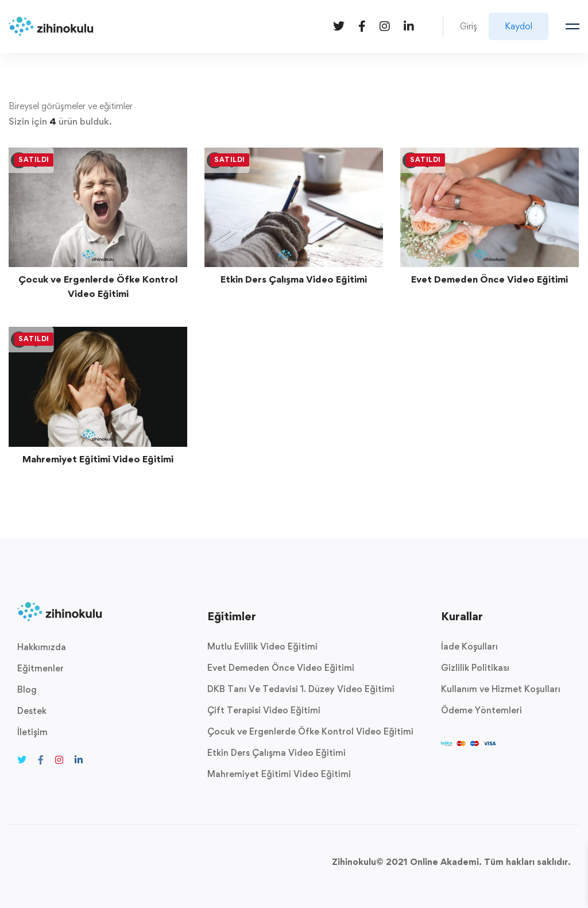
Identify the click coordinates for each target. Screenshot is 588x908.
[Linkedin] (409, 26)
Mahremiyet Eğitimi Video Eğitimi (98, 459)
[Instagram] (385, 26)
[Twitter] (339, 26)
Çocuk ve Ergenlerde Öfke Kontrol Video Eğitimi (98, 286)
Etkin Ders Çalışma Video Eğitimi (294, 279)
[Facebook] (362, 26)
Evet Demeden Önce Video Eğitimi (490, 279)
